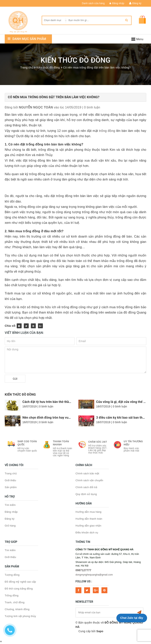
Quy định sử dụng (86, 494)
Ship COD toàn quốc (27, 443)
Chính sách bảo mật (87, 473)
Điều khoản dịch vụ (87, 533)
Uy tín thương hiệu (133, 443)
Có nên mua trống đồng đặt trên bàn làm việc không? (54, 97)
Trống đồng (12, 595)
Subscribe (139, 613)
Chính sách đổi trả (86, 487)
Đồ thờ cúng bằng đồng (19, 589)
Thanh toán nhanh (61, 443)
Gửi (15, 379)
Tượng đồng (12, 575)
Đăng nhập (117, 3)
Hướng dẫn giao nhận (88, 526)
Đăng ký (137, 3)
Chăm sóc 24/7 (98, 442)
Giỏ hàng (10, 526)
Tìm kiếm (10, 505)
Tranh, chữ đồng (15, 602)
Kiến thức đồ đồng (20, 395)
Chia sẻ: (10, 326)
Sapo (100, 631)
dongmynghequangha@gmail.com (94, 575)
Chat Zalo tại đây (132, 618)
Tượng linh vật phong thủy (20, 616)
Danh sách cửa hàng (93, 3)
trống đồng (107, 131)
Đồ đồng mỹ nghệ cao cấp (20, 582)
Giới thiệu (10, 480)
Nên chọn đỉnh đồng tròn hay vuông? (49, 418)
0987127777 (83, 570)
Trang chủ (11, 473)
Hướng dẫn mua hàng (88, 512)
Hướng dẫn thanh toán (89, 519)
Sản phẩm (11, 487)
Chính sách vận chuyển (89, 480)
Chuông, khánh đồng (17, 609)
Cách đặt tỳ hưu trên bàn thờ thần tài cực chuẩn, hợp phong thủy (69, 402)
